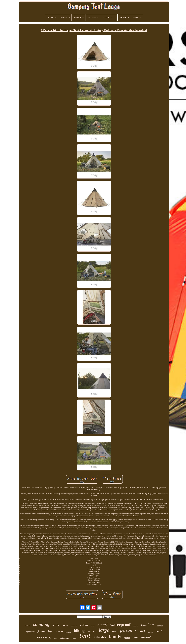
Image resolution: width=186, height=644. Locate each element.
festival (41, 631)
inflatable (100, 637)
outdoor (148, 625)
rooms (127, 638)
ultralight (92, 632)
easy (27, 626)
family (115, 636)
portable (68, 632)
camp (93, 626)
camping (41, 624)
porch (159, 631)
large (104, 630)
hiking (79, 631)
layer (51, 631)
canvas (160, 626)
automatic (64, 638)
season (136, 626)
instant (146, 637)
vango (74, 638)
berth (136, 638)
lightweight (30, 632)
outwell (151, 632)
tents (56, 625)
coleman (74, 626)
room (60, 631)
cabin (84, 625)
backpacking (44, 638)
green (56, 638)
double (115, 632)
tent (85, 636)
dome (65, 625)
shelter (140, 631)
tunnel (102, 625)
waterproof (120, 625)
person (126, 630)
